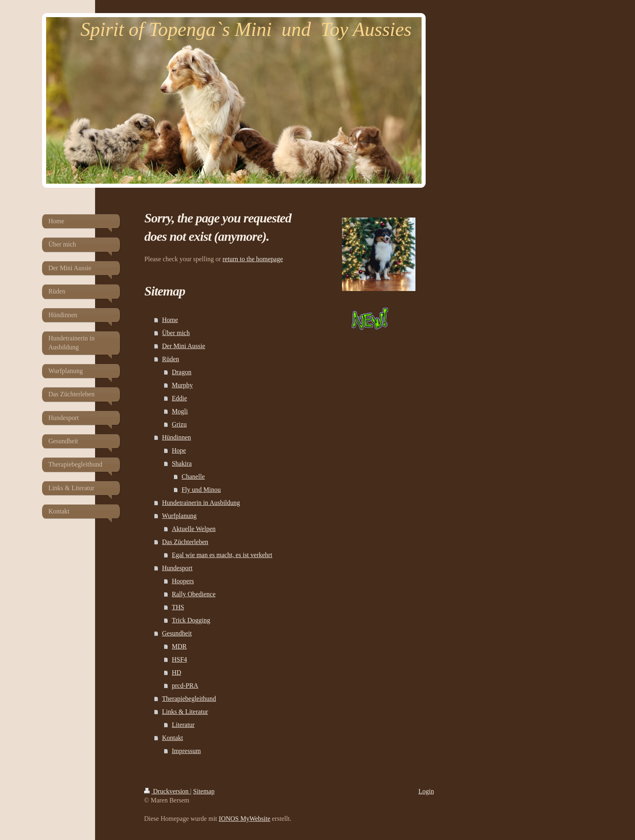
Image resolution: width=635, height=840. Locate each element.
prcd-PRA (185, 686)
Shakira (182, 463)
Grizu (179, 424)
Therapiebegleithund (189, 699)
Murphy (182, 385)
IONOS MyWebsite (244, 819)
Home (170, 320)
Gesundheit (177, 633)
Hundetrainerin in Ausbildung (201, 503)
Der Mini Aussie (184, 346)
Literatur (183, 725)
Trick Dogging (191, 620)
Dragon (182, 372)
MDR (179, 646)
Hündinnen (177, 437)
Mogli (180, 411)
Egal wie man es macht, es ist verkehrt (222, 555)
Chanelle (193, 477)
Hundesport (177, 568)
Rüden (171, 359)
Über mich (176, 333)
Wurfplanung (179, 516)
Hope (179, 450)
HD (177, 672)
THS (178, 607)
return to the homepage (253, 259)
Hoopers (183, 581)
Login (426, 791)
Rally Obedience (194, 594)
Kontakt (173, 738)
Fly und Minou (201, 490)
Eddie (179, 398)
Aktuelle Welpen (194, 529)
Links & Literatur (185, 712)
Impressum (186, 751)
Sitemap (204, 791)
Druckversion (167, 791)
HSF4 (179, 659)
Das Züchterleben (185, 542)
